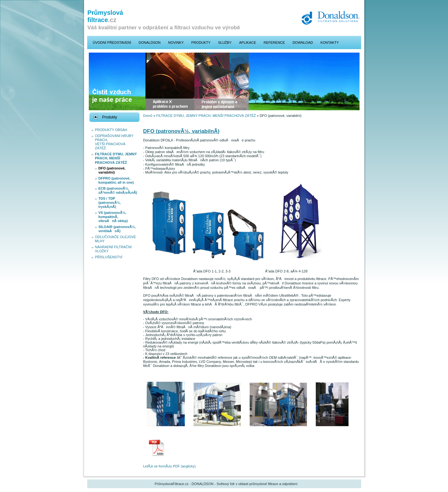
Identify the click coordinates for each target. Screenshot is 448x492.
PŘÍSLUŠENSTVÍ (109, 257)
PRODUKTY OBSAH (111, 130)
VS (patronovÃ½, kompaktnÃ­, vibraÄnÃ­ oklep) (113, 217)
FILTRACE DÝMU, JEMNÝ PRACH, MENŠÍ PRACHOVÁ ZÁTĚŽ (116, 158)
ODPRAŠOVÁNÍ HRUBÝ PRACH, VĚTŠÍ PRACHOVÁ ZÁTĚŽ (114, 142)
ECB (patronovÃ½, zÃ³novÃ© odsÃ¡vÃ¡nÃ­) (118, 190)
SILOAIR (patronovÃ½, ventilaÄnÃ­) (117, 229)
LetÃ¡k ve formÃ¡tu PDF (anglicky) (170, 466)
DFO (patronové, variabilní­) (112, 170)
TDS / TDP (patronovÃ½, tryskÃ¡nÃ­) (110, 203)
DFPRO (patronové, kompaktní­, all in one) (116, 180)
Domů (148, 116)
